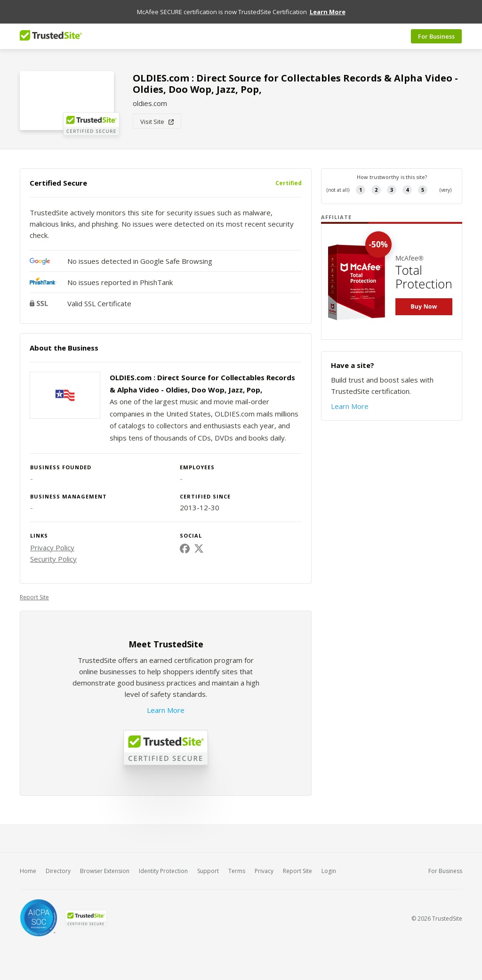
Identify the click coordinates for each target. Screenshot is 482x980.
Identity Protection (163, 871)
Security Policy (53, 559)
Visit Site (157, 122)
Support (208, 871)
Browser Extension (105, 871)
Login (329, 871)
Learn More (166, 710)
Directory (58, 871)
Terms (237, 871)
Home (28, 871)
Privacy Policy (52, 547)
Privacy (264, 871)
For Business (436, 36)
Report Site (34, 597)
